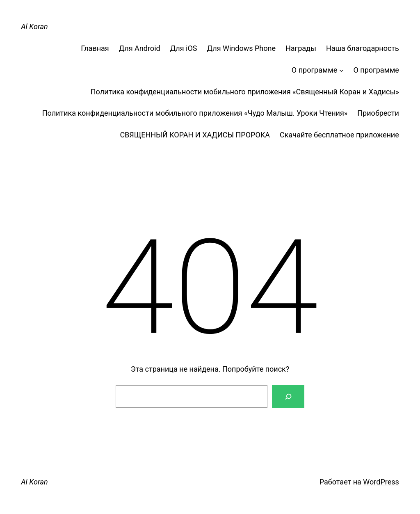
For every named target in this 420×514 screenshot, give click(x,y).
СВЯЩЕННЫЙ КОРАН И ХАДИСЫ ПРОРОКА (195, 135)
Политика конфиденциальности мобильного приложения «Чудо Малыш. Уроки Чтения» (195, 113)
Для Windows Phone (241, 48)
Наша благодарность (363, 48)
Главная (95, 48)
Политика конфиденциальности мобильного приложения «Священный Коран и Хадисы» (245, 92)
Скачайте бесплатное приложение (339, 135)
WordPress (381, 482)
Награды (301, 48)
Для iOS (184, 48)
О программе (314, 70)
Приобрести (378, 113)
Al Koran (34, 26)
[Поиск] (288, 396)
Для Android (140, 48)
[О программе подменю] (341, 70)
